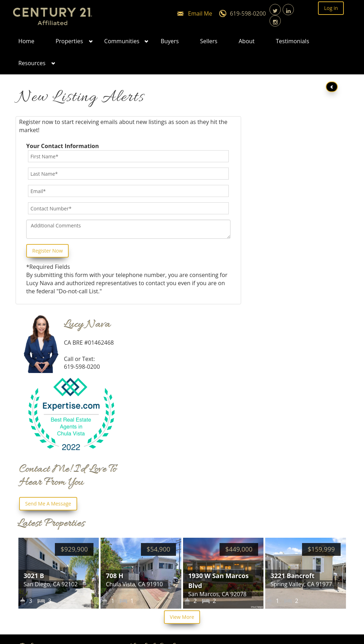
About (247, 41)
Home (26, 41)
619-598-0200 (248, 13)
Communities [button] (122, 41)
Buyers (170, 41)
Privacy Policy (151, 517)
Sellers (209, 41)
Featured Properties (160, 497)
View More (182, 422)
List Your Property (157, 478)
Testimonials (292, 41)
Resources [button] (32, 63)
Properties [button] (69, 41)
